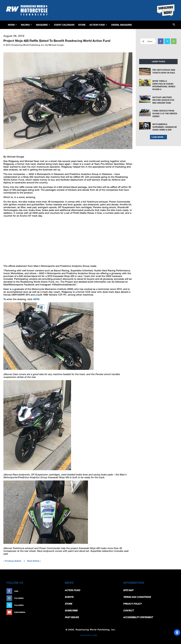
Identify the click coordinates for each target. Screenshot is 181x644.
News (12, 25)
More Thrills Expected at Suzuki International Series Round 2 (164, 85)
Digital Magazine (122, 25)
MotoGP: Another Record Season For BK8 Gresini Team (163, 100)
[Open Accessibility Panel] (177, 632)
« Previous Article (12, 561)
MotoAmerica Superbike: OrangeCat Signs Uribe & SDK (165, 127)
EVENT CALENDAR (64, 25)
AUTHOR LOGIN (89, 635)
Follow (55, 598)
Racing (26, 25)
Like (56, 591)
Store (82, 25)
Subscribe (53, 612)
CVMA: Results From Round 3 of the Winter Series (165, 113)
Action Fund (98, 25)
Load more (158, 137)
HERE (36, 299)
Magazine (43, 25)
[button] (174, 25)
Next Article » (34, 561)
